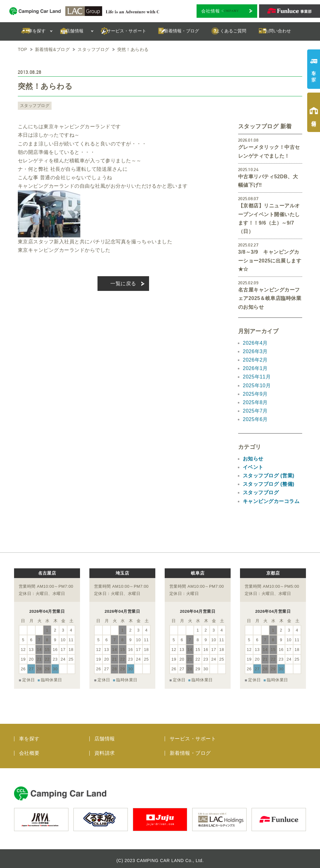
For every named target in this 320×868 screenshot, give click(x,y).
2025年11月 (257, 377)
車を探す (29, 735)
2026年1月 (255, 368)
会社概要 (29, 749)
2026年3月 (255, 351)
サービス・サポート (193, 735)
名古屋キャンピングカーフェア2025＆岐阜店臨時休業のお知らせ (270, 298)
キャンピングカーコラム (271, 501)
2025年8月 (255, 402)
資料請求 (105, 749)
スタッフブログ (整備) (269, 484)
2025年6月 (255, 419)
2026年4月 (255, 343)
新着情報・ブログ (190, 749)
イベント (253, 467)
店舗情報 (105, 735)
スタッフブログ (34, 106)
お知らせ (253, 459)
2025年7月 (255, 411)
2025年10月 (257, 386)
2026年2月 (255, 360)
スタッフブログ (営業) (269, 476)
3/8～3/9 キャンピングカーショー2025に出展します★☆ (270, 260)
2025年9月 (255, 394)
